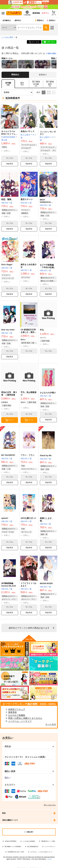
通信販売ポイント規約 (48, 841)
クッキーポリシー (50, 847)
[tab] (22, 84)
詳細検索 (52, 27)
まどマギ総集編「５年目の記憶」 (48, 266)
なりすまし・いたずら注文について (41, 852)
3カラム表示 (44, 92)
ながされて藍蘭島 (17, 715)
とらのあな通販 (7, 37)
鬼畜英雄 (12, 712)
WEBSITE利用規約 (11, 841)
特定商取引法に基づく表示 (16, 852)
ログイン (45, 13)
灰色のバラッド (28, 131)
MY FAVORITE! (8, 455)
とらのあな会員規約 (29, 841)
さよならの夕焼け (48, 393)
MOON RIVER (46, 583)
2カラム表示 (49, 92)
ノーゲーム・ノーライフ (20, 721)
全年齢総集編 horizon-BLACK (9, 585)
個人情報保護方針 (33, 847)
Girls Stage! (7, 265)
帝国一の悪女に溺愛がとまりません (25, 718)
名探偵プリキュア (17, 709)
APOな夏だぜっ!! (28, 518)
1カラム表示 (54, 92)
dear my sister (8, 330)
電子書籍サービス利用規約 (13, 847)
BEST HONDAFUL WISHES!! (45, 202)
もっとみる (51, 724)
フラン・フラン (28, 455)
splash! (5, 518)
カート (10, 420)
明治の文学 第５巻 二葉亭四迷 (9, 394)
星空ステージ (27, 199)
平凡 (42, 330)
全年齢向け (7, 20)
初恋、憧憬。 (7, 199)
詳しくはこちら (50, 805)
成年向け (18, 20)
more (50, 859)
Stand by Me (46, 455)
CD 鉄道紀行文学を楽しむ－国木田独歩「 (29, 332)
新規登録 (36, 13)
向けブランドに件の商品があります (29, 628)
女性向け (51, 20)
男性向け (39, 20)
